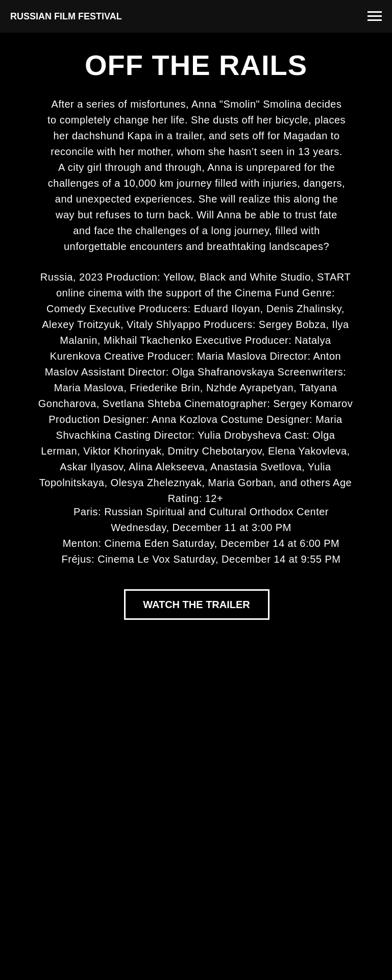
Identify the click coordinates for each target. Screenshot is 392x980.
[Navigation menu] (375, 16)
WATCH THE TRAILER (197, 605)
